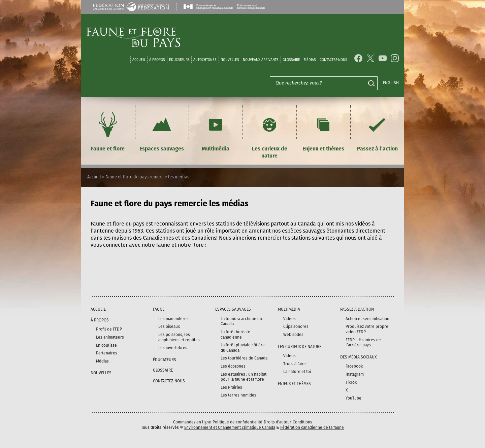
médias (310, 60)
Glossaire (291, 60)
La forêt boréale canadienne (235, 335)
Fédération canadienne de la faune (312, 427)
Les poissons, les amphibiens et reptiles (179, 337)
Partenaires (107, 353)
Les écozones (233, 366)
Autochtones (205, 60)
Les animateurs (110, 337)
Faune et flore (108, 131)
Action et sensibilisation (367, 319)
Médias (102, 361)
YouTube (353, 398)
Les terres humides (238, 395)
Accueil (139, 60)
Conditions (302, 422)
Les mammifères (173, 319)
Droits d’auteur (278, 422)
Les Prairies (231, 387)
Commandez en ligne (192, 422)
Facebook (354, 366)
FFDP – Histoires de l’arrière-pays (363, 343)
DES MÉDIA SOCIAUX (358, 357)
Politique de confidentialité (237, 422)
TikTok (351, 382)
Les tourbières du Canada (244, 358)
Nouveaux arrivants (261, 60)
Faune (159, 309)
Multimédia (216, 131)
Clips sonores (296, 326)
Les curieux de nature (270, 134)
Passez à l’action (377, 131)
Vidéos (289, 319)
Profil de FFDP (109, 329)
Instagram (355, 374)
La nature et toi (297, 372)
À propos (157, 60)
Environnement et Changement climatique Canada (230, 427)
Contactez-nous (333, 60)
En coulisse (106, 345)
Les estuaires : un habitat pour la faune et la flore (244, 377)
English (391, 83)
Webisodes (293, 335)
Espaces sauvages (162, 131)
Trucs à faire (295, 364)
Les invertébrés (173, 348)
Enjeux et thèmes (323, 131)
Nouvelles (230, 60)
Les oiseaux (169, 326)
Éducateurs (179, 60)
